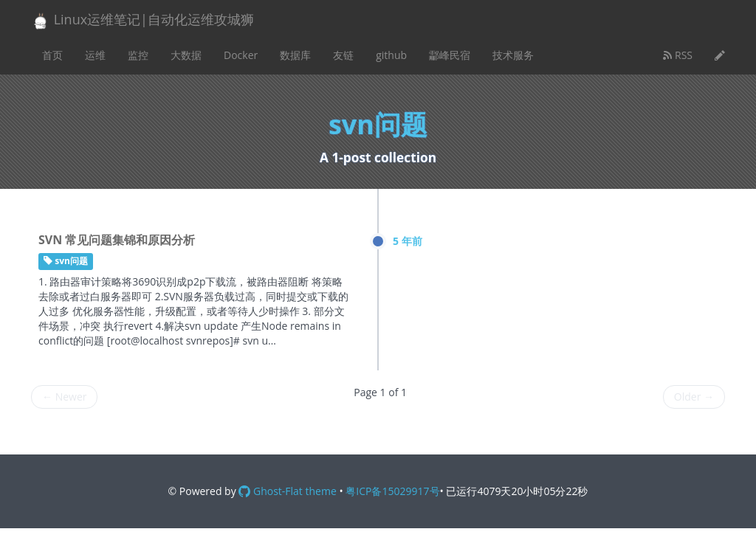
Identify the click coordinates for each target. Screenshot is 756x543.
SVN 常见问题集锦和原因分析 (117, 240)
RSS (678, 55)
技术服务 (513, 55)
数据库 (295, 55)
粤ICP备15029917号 (392, 491)
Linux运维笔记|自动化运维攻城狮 (142, 20)
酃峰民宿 (450, 55)
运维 (95, 55)
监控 (138, 55)
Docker (241, 55)
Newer (64, 397)
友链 (343, 55)
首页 (52, 55)
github (391, 55)
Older (694, 397)
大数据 (186, 55)
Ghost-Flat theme (287, 491)
